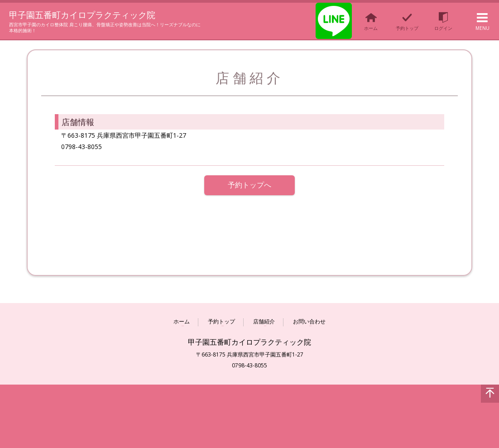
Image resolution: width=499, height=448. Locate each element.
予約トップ (221, 322)
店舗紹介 (264, 322)
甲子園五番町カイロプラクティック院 (96, 14)
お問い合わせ (309, 322)
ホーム (182, 322)
